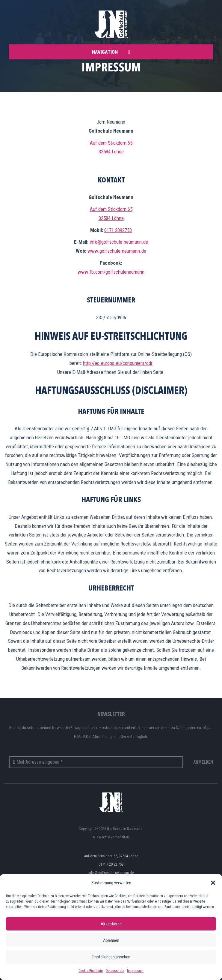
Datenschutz (115, 971)
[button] (213, 883)
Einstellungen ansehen (111, 957)
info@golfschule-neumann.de (119, 242)
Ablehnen (111, 940)
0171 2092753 (118, 230)
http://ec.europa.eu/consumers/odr (118, 363)
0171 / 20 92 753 (111, 864)
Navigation (111, 52)
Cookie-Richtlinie (91, 971)
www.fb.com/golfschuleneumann (111, 272)
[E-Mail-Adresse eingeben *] (96, 762)
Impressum (135, 971)
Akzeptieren (111, 924)
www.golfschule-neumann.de (117, 251)
